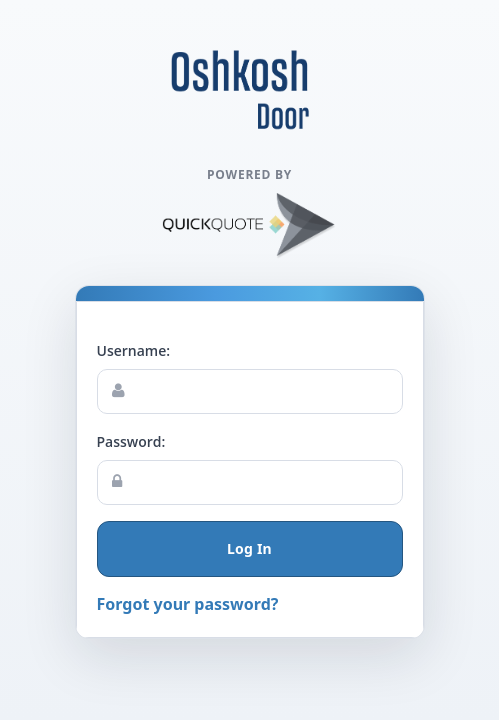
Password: (131, 441)
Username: (134, 350)
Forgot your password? (188, 604)
